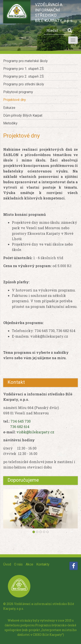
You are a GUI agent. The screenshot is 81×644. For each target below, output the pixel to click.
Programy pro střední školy (24, 84)
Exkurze (9, 108)
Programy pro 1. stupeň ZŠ (24, 69)
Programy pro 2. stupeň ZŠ (24, 76)
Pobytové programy (18, 92)
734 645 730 (21, 421)
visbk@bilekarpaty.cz (35, 432)
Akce (29, 564)
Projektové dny (15, 100)
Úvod (7, 564)
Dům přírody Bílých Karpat (23, 115)
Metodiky (10, 123)
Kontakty (43, 564)
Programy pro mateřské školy (25, 61)
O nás (18, 564)
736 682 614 (20, 427)
